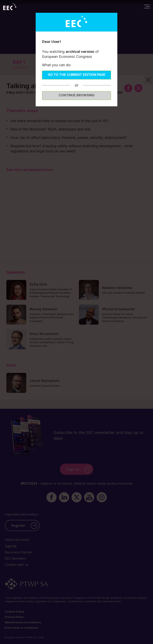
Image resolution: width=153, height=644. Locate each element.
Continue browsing (76, 95)
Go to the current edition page (77, 75)
